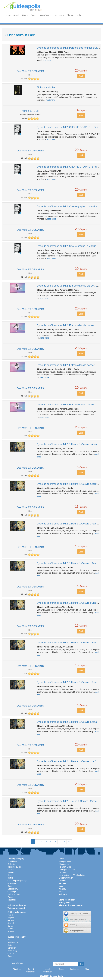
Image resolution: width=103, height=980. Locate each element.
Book (81, 76)
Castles (11, 870)
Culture (11, 953)
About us (17, 969)
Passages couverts (67, 870)
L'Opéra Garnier (66, 878)
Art (9, 940)
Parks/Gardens (14, 894)
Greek (10, 929)
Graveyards (12, 883)
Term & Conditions (31, 970)
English (11, 918)
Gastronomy (13, 889)
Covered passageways (17, 881)
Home (8, 15)
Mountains (12, 900)
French (11, 915)
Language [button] (59, 15)
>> (69, 842)
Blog (87, 969)
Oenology (12, 892)
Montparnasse (65, 861)
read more (48, 60)
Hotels (10, 875)
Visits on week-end (16, 908)
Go (81, 964)
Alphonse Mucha (46, 87)
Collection (12, 864)
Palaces (11, 872)
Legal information (47, 970)
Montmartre (64, 864)
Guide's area (46, 15)
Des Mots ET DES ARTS (30, 71)
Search (16, 15)
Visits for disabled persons (71, 905)
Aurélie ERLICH (30, 111)
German (11, 920)
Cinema (11, 886)
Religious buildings (16, 867)
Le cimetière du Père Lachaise (72, 875)
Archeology (12, 951)
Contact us (75, 969)
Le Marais (63, 872)
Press (62, 969)
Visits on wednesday (17, 905)
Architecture (13, 942)
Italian (10, 926)
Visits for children (67, 900)
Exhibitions (12, 861)
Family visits (65, 903)
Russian (11, 931)
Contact (34, 15)
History (11, 945)
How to (25, 15)
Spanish (11, 923)
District (10, 878)
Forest (10, 897)
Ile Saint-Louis (65, 867)
